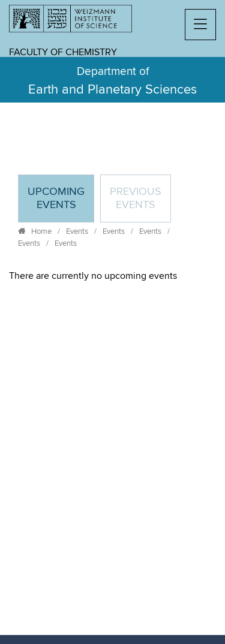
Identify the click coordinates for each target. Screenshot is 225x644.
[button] (200, 25)
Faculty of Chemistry (63, 52)
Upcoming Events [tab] (61, 204)
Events (77, 231)
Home (41, 231)
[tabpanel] (112, 276)
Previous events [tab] (136, 198)
